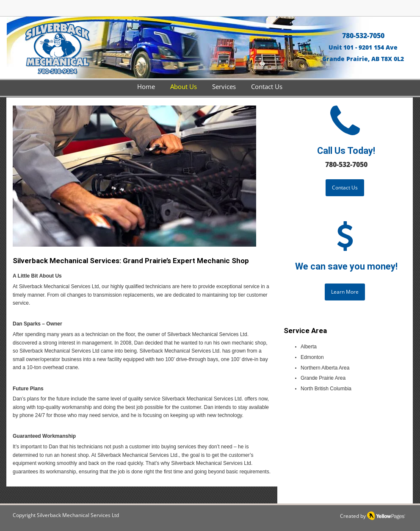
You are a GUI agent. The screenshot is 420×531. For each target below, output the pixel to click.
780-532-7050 (363, 36)
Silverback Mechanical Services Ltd (78, 515)
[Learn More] (345, 292)
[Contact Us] (345, 188)
